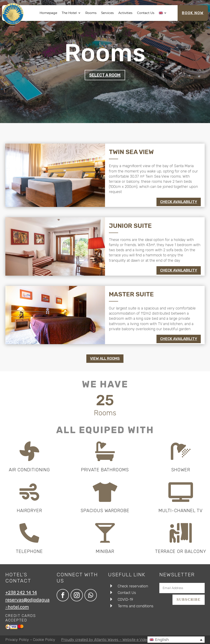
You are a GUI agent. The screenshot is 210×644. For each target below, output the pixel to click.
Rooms (91, 13)
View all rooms (105, 359)
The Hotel (69, 13)
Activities (125, 13)
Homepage (48, 13)
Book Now (193, 13)
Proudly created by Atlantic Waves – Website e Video (105, 640)
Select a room (105, 75)
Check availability (179, 202)
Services (107, 13)
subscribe (189, 600)
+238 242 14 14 (21, 593)
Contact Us (146, 13)
